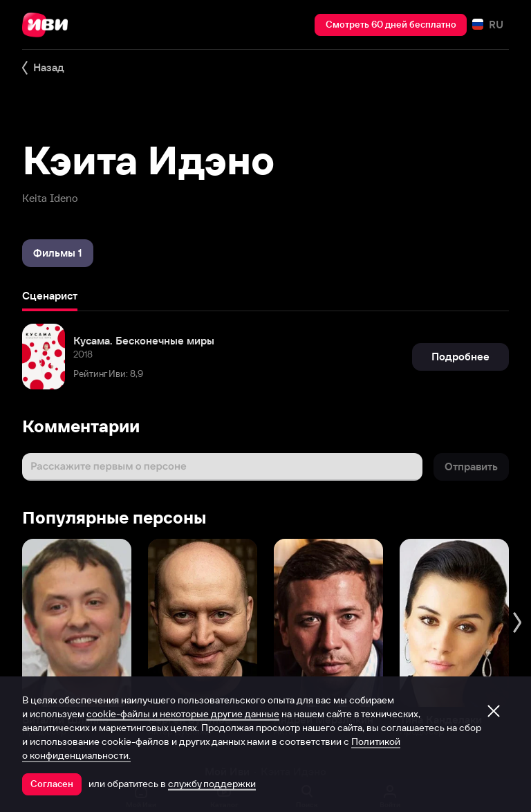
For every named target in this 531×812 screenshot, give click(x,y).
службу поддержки (212, 784)
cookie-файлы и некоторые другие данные (183, 714)
